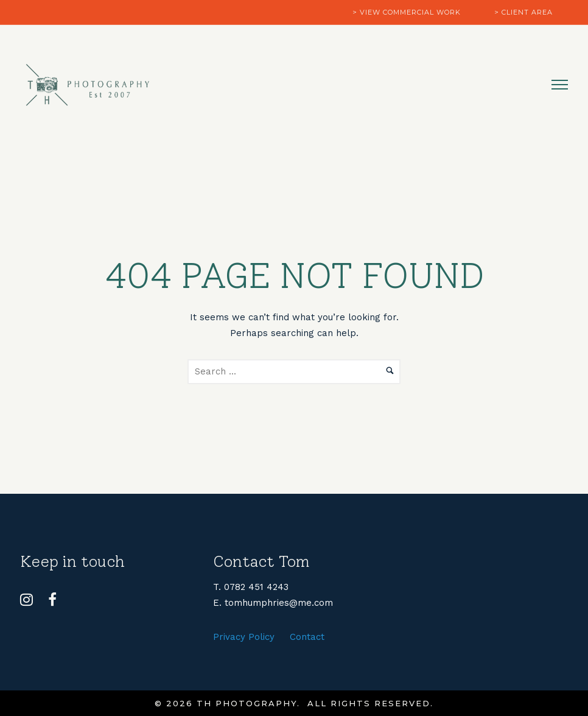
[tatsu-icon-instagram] (30, 600)
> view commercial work (407, 12)
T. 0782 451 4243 (251, 587)
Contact (307, 637)
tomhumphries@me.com (279, 603)
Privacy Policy (244, 637)
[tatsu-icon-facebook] (52, 600)
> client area (523, 12)
